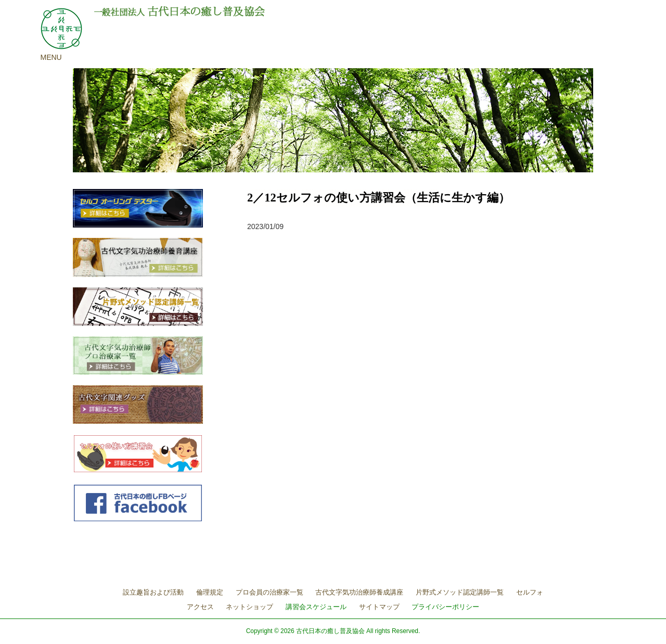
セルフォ (530, 592)
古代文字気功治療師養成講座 (359, 592)
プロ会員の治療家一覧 (270, 592)
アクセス (200, 607)
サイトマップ (379, 607)
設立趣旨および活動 (153, 592)
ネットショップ (249, 607)
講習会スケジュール (316, 607)
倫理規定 (210, 592)
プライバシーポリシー (445, 607)
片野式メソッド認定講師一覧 (460, 592)
